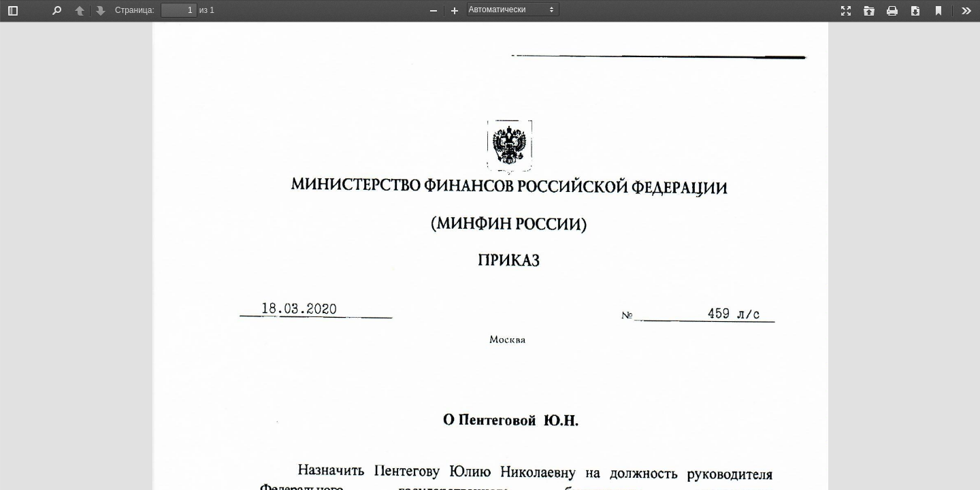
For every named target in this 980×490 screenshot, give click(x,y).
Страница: (135, 10)
